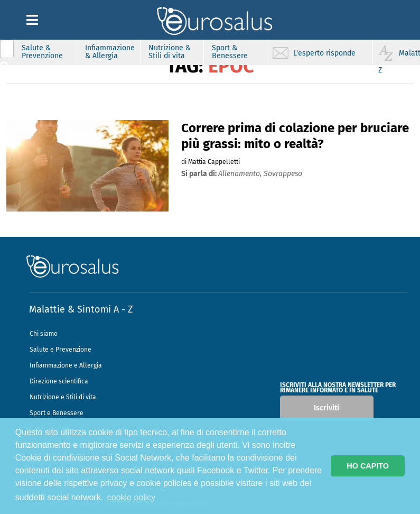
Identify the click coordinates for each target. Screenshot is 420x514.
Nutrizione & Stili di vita (170, 52)
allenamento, (241, 174)
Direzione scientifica (59, 381)
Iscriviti (326, 408)
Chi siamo (44, 334)
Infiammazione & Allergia (110, 52)
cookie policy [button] (132, 497)
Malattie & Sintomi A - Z (81, 309)
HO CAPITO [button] (368, 466)
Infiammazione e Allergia (66, 365)
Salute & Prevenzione (42, 52)
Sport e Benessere (57, 413)
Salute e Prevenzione (60, 350)
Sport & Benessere (230, 52)
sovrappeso (283, 174)
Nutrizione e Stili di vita (63, 397)
